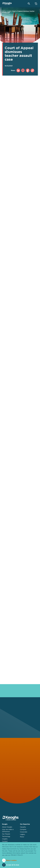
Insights (5, 839)
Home (4, 11)
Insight (9, 11)
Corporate (24, 832)
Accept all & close (13, 865)
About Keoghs (7, 827)
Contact (5, 841)
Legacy (22, 834)
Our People (6, 834)
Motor (22, 837)
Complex (23, 829)
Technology (6, 836)
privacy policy (17, 855)
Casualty (23, 827)
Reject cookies (11, 860)
